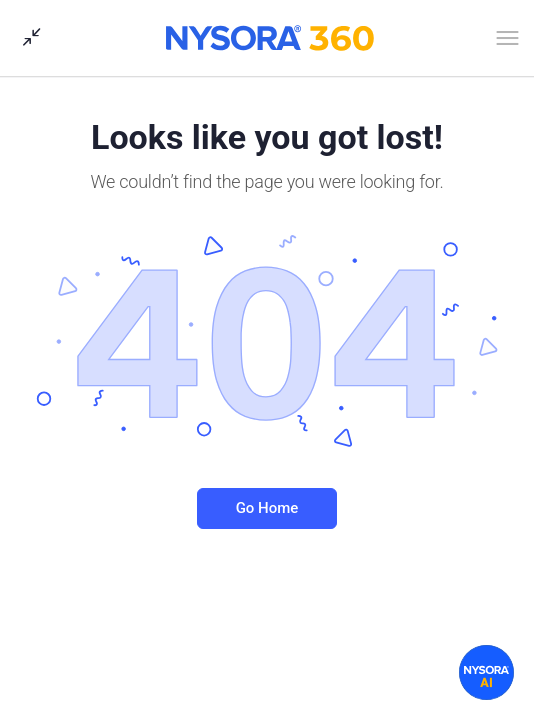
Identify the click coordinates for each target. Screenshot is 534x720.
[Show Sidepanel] (27, 38)
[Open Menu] (507, 41)
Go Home (267, 508)
